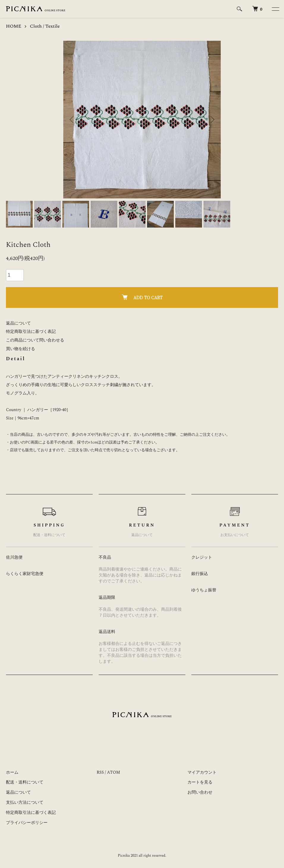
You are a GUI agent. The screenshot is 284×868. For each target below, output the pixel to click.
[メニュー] (275, 9)
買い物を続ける (20, 349)
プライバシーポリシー (27, 823)
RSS (100, 772)
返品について (18, 323)
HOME (14, 26)
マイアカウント (202, 772)
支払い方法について (25, 802)
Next (212, 120)
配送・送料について (25, 782)
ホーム (12, 772)
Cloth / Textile (45, 26)
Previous (72, 120)
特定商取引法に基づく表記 (31, 332)
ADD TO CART (142, 297)
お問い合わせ (200, 792)
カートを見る (200, 782)
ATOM (113, 772)
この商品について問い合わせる (35, 340)
